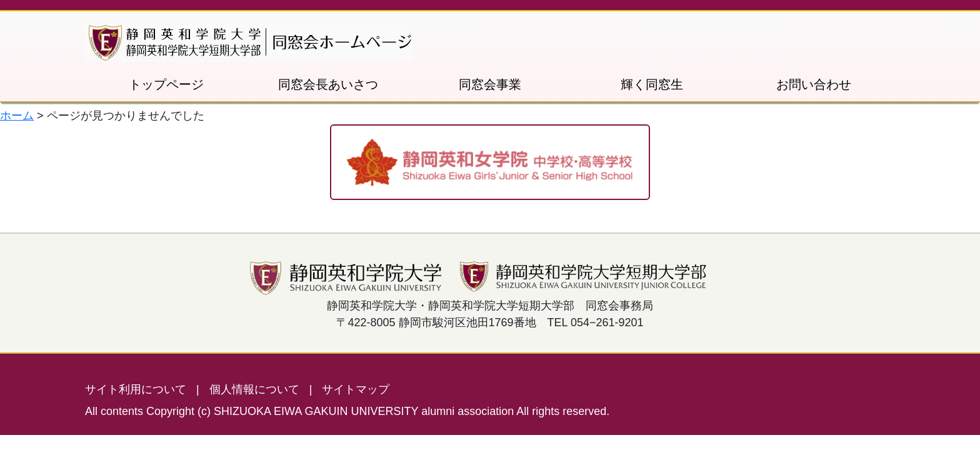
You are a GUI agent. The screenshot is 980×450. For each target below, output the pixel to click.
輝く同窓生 (652, 84)
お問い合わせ (814, 84)
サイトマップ (356, 389)
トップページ (166, 84)
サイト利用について (136, 389)
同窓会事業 (490, 84)
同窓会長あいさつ (328, 84)
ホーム (17, 116)
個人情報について (254, 389)
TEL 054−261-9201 (596, 322)
